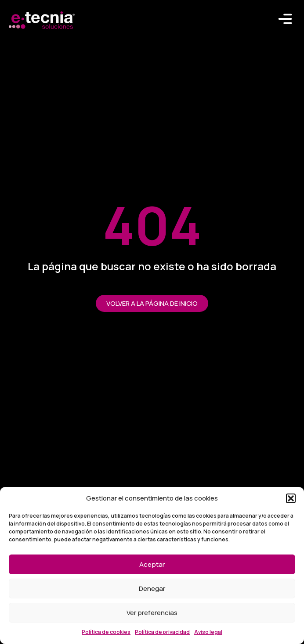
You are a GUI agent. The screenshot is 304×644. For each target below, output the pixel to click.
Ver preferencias (152, 613)
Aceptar (152, 564)
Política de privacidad (162, 632)
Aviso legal (208, 632)
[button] (291, 498)
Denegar (152, 589)
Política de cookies (106, 632)
